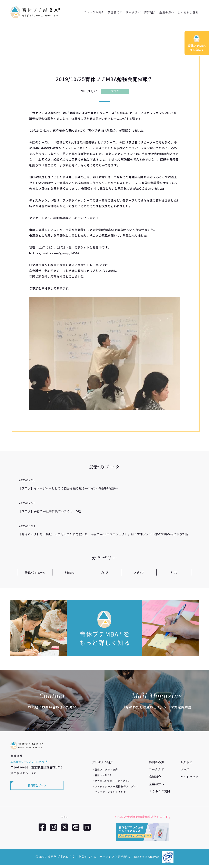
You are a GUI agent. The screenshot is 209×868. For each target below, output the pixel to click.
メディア (139, 572)
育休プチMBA (103, 775)
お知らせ (70, 572)
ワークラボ (133, 12)
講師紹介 (150, 12)
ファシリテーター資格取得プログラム (117, 786)
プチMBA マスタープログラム (113, 781)
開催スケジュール (35, 572)
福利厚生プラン (36, 792)
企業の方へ (167, 12)
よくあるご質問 (188, 12)
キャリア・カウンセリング (110, 792)
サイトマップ (190, 777)
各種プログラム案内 (106, 769)
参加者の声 (115, 12)
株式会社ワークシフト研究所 (32, 768)
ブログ (115, 91)
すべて (174, 572)
